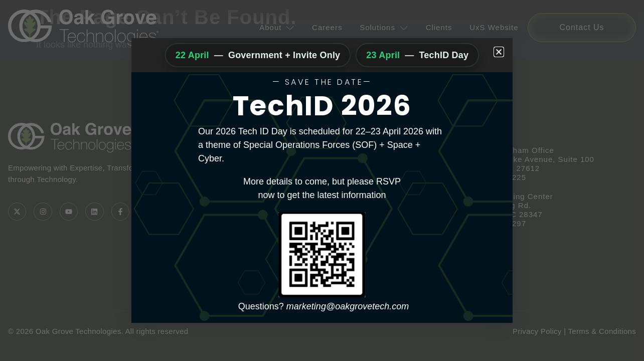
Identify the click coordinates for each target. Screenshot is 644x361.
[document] (322, 180)
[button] (499, 52)
